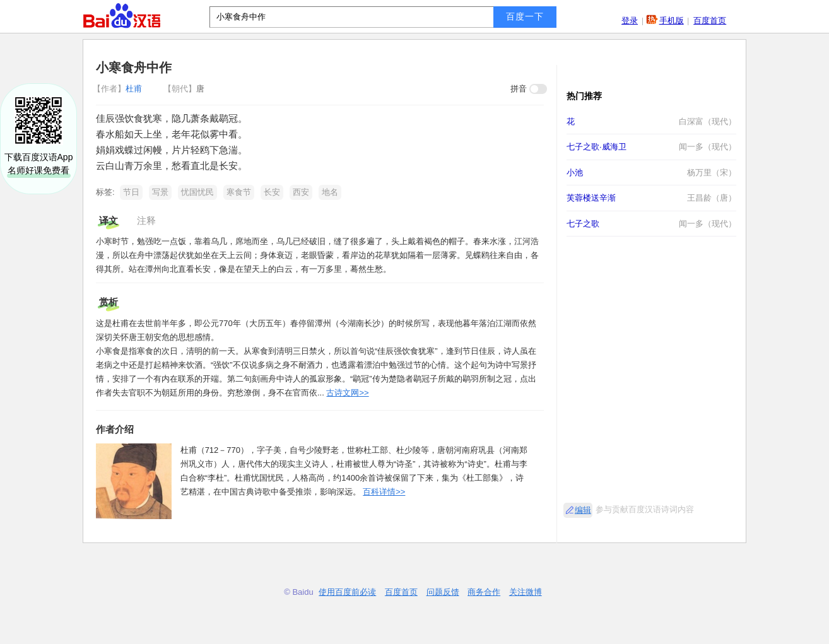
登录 (630, 20)
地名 (330, 192)
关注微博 (526, 592)
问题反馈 (443, 592)
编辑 (583, 510)
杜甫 (119, 89)
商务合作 (484, 592)
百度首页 (710, 20)
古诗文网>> (347, 393)
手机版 (672, 20)
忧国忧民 (197, 192)
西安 (301, 192)
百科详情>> (384, 492)
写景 (160, 192)
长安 (272, 192)
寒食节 (239, 192)
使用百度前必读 (347, 592)
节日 (131, 192)
